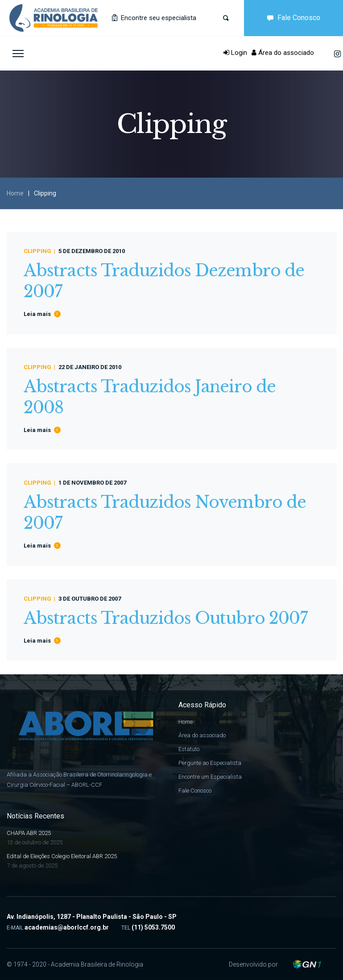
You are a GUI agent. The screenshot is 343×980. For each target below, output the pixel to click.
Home (15, 193)
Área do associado (283, 53)
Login (235, 53)
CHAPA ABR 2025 (29, 833)
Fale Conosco (292, 18)
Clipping (37, 251)
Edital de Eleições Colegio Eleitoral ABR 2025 (62, 856)
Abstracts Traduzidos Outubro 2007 (165, 618)
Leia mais (37, 314)
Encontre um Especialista (210, 777)
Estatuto (189, 749)
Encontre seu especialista (154, 18)
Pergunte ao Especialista (210, 763)
